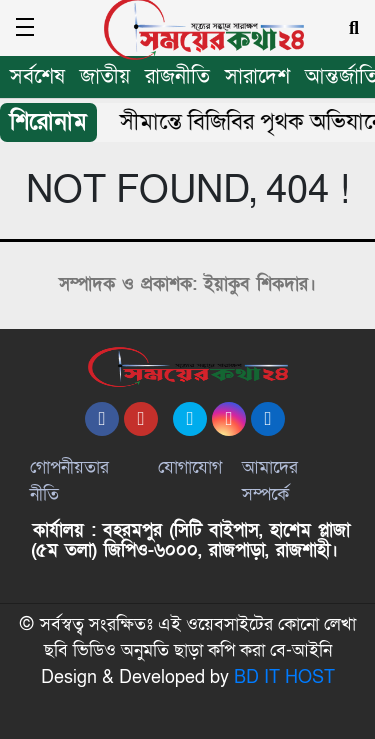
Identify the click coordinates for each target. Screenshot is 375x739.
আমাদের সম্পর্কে (270, 481)
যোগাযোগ (190, 467)
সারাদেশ (257, 76)
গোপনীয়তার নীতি (69, 481)
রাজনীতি (177, 76)
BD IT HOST (284, 677)
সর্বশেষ (37, 76)
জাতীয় (105, 76)
